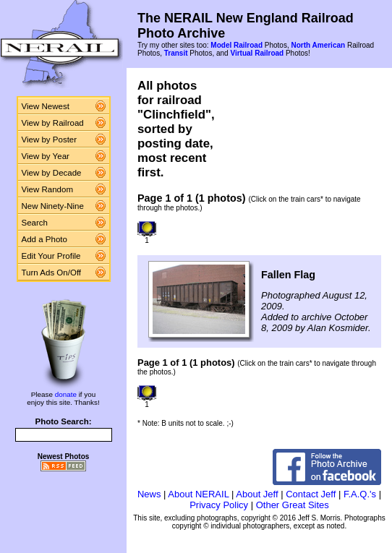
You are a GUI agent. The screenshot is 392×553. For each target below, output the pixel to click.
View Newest (46, 106)
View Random (47, 189)
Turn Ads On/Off (52, 273)
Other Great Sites (293, 505)
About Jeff (257, 494)
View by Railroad (53, 123)
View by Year (46, 156)
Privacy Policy (219, 505)
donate (66, 394)
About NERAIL (198, 494)
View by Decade (52, 173)
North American (318, 45)
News (149, 494)
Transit (176, 53)
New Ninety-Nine (53, 206)
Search (35, 223)
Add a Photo (44, 239)
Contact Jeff (311, 494)
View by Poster (50, 140)
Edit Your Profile (51, 256)
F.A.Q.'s (360, 494)
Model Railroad (237, 45)
